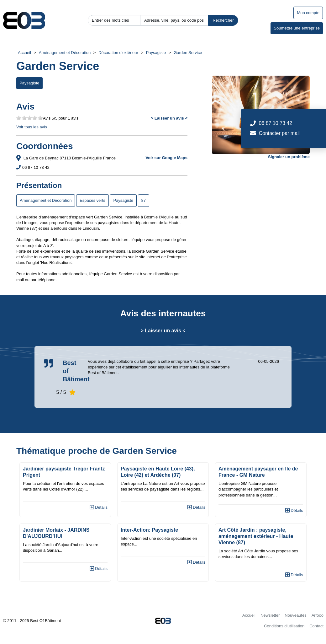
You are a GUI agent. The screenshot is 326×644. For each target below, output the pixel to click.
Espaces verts (92, 200)
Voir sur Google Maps (167, 158)
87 (144, 200)
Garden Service (188, 53)
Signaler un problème (289, 157)
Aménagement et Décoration (65, 53)
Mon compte (308, 13)
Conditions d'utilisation (284, 626)
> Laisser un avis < (169, 118)
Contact (316, 626)
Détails (99, 507)
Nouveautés (295, 615)
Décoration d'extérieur (118, 53)
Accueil (24, 53)
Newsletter (270, 615)
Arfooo (318, 615)
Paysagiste (156, 53)
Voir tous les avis (32, 127)
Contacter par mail (279, 133)
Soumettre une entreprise (297, 28)
